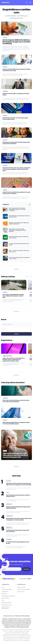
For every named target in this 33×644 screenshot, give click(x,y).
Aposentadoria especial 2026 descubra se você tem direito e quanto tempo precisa (15, 455)
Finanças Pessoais (7, 605)
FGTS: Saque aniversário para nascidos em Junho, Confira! (19, 258)
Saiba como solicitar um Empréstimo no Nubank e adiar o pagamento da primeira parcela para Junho (14, 360)
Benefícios (9, 504)
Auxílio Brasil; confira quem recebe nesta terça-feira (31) (19, 237)
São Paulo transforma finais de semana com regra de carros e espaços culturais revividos (19, 484)
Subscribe (26, 569)
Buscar (17, 334)
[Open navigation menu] (30, 3)
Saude (5, 451)
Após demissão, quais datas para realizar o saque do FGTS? (19, 216)
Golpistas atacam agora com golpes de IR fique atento (16, 94)
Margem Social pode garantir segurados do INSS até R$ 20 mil (19, 223)
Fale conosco (21, 592)
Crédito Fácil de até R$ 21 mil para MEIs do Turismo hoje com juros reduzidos (16, 193)
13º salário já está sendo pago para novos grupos (19, 244)
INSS (3, 587)
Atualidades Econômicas (8, 596)
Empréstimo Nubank (8, 356)
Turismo (5, 190)
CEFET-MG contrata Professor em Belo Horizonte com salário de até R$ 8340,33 (16, 401)
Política (5, 420)
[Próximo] (31, 277)
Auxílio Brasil (5, 592)
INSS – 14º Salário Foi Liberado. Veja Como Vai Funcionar (19, 251)
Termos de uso (21, 587)
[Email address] (12, 569)
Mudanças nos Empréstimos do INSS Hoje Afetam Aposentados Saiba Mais (16, 143)
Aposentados (10, 516)
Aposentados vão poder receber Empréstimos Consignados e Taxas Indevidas (17, 230)
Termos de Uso (8, 616)
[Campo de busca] (16, 324)
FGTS (8, 493)
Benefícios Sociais (6, 603)
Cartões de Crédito (7, 589)
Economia (5, 91)
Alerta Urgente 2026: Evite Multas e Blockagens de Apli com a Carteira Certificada (16, 42)
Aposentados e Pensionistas (6, 608)
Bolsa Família (5, 598)
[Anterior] (27, 277)
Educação (5, 398)
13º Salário (9, 539)
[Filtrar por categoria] (16, 329)
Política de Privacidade (23, 589)
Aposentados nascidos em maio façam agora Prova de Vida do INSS (15, 119)
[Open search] (27, 3)
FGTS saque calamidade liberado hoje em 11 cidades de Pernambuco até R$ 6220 (13, 296)
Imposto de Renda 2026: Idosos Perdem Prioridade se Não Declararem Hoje (16, 70)
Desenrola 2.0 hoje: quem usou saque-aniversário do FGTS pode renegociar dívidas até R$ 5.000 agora (16, 169)
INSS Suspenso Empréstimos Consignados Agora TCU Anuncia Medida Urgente (16, 423)
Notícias (5, 38)
